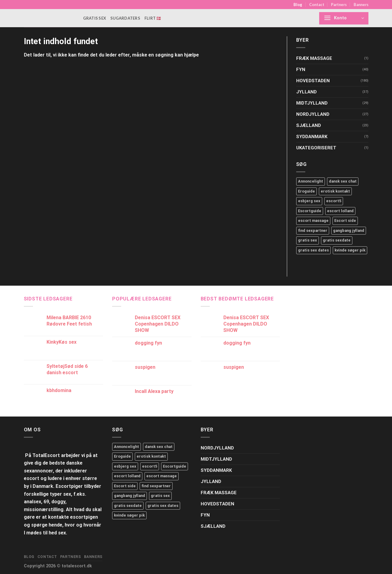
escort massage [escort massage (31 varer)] (162, 476)
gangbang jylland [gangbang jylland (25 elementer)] (349, 230)
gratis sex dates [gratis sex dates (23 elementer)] (313, 250)
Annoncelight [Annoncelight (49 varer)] (126, 447)
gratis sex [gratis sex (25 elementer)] (308, 240)
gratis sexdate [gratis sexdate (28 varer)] (128, 506)
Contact (317, 5)
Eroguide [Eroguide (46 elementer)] (306, 191)
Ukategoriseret (316, 148)
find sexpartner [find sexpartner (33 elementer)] (313, 230)
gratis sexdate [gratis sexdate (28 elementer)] (337, 240)
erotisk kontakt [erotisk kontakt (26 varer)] (151, 456)
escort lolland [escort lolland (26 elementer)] (340, 211)
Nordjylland (313, 114)
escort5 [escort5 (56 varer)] (150, 466)
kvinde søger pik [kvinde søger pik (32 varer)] (129, 515)
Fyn (301, 70)
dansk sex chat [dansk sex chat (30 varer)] (159, 447)
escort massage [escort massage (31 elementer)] (313, 221)
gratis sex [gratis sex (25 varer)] (160, 496)
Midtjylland (312, 103)
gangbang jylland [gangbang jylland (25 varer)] (130, 496)
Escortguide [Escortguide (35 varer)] (175, 466)
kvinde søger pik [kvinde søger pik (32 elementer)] (350, 250)
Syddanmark (312, 137)
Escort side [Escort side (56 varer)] (125, 486)
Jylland (306, 92)
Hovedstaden (313, 81)
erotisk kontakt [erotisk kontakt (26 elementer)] (335, 191)
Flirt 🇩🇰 (153, 18)
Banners (361, 5)
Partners (339, 5)
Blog (298, 5)
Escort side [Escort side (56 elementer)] (345, 221)
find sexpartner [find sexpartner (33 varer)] (156, 486)
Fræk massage (314, 58)
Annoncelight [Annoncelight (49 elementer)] (311, 181)
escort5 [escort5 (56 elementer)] (334, 201)
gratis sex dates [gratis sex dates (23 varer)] (163, 506)
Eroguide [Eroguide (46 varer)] (122, 456)
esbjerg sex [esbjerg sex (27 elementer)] (309, 201)
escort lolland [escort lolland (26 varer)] (127, 476)
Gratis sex (95, 18)
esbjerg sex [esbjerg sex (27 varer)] (125, 466)
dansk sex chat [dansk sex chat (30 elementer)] (343, 181)
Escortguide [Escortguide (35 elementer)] (310, 211)
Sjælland (309, 125)
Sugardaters (125, 18)
